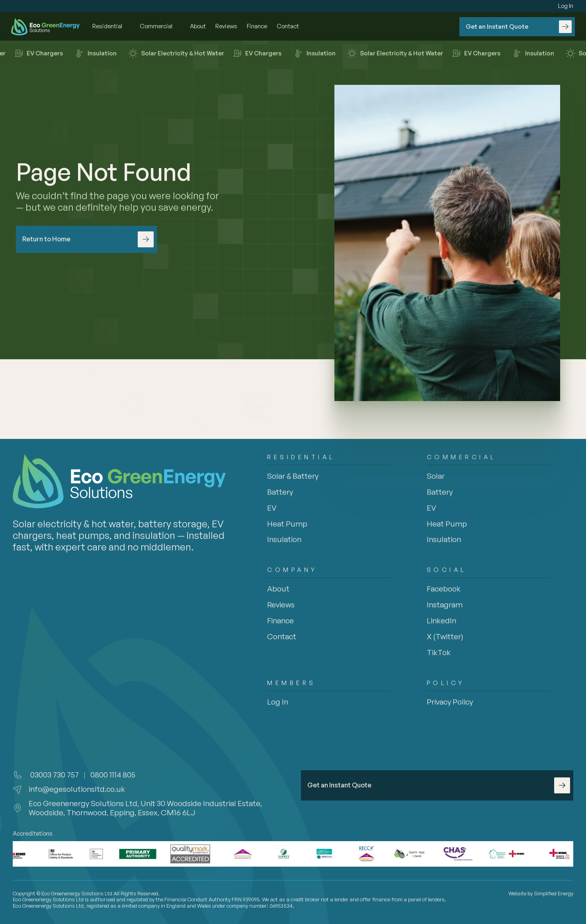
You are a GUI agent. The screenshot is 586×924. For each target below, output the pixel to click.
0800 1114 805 (113, 775)
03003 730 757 (54, 775)
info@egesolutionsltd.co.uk (77, 789)
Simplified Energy (554, 893)
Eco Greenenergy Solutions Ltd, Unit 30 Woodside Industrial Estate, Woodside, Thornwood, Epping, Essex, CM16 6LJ (146, 808)
